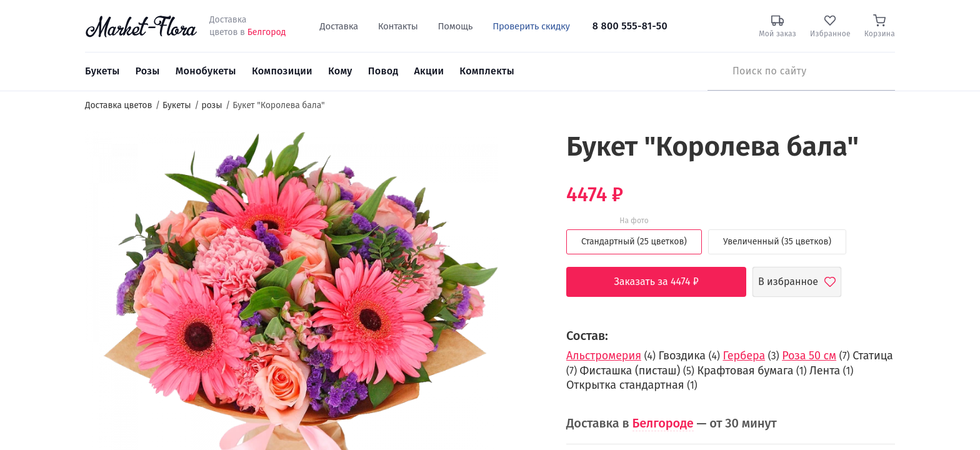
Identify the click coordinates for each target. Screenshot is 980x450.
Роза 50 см (809, 356)
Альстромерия (604, 356)
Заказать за (666, 282)
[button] (522, 153)
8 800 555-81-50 (630, 26)
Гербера (744, 356)
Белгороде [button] (663, 423)
